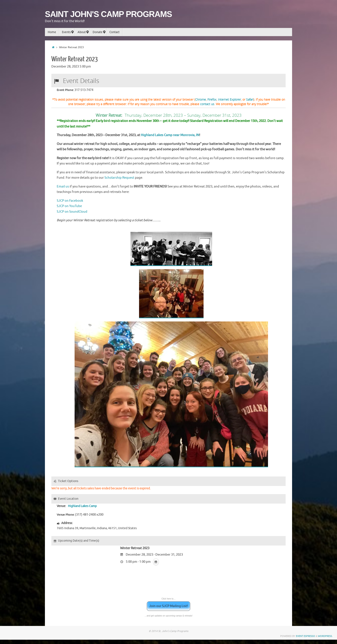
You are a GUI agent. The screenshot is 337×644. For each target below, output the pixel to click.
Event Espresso (306, 636)
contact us (207, 104)
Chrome (201, 99)
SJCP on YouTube (69, 206)
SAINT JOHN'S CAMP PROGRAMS (108, 14)
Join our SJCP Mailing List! (168, 606)
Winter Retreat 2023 (75, 59)
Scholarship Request (119, 178)
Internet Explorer (229, 99)
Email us (63, 187)
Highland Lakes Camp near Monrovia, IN (170, 135)
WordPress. (325, 636)
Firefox (212, 99)
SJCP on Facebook (70, 201)
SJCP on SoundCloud (72, 212)
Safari (250, 99)
